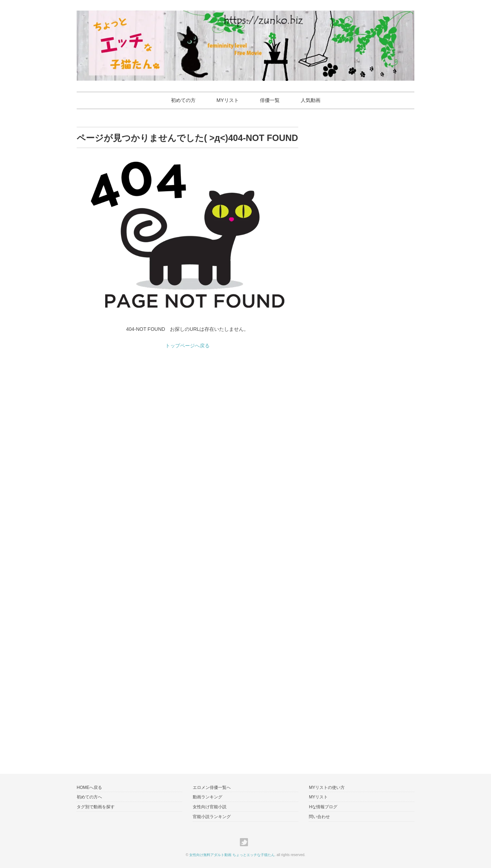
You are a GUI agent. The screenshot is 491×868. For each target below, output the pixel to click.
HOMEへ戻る (89, 787)
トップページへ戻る (187, 346)
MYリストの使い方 (327, 787)
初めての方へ (89, 797)
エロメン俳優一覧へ (212, 787)
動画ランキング (208, 797)
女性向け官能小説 (210, 807)
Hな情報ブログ (323, 807)
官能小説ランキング (212, 817)
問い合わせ (319, 817)
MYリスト (228, 100)
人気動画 (311, 100)
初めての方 (183, 100)
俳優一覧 (270, 100)
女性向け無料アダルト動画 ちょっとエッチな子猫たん (232, 855)
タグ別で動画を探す (96, 807)
